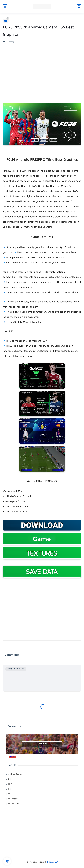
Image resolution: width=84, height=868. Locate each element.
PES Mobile (13, 799)
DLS (10, 779)
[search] (79, 7)
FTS (10, 789)
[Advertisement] (42, 73)
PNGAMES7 (53, 862)
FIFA (10, 784)
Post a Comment (16, 669)
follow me (42, 744)
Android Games (15, 774)
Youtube (12, 757)
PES (10, 794)
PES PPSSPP (13, 804)
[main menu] (5, 7)
